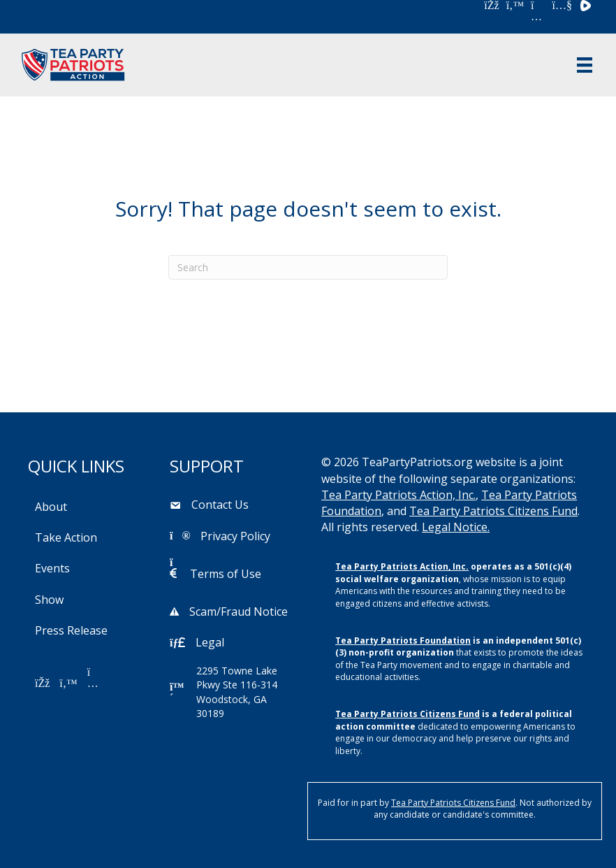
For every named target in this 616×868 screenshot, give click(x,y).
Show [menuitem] (49, 600)
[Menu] (585, 65)
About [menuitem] (51, 507)
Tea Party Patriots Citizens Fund (493, 511)
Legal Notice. (456, 527)
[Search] (308, 267)
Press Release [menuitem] (71, 630)
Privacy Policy (235, 536)
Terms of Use (226, 574)
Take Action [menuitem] (66, 537)
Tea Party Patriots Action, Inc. (398, 495)
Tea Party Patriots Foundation (403, 641)
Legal (210, 642)
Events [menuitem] (52, 568)
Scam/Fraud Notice (239, 612)
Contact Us (220, 505)
